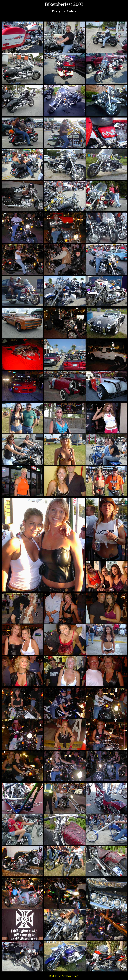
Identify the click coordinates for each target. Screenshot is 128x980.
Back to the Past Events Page (64, 976)
